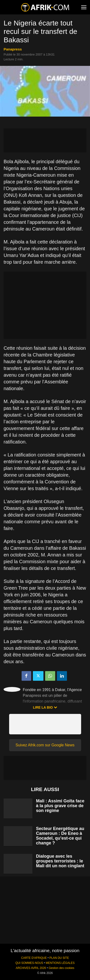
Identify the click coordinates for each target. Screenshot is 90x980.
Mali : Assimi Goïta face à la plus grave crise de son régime (60, 806)
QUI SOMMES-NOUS (29, 963)
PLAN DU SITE (59, 958)
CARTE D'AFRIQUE (34, 958)
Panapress (13, 49)
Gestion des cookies (61, 968)
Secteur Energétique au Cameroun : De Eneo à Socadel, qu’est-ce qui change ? (60, 836)
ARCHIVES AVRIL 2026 (31, 968)
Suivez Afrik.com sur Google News (45, 745)
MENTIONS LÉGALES (60, 963)
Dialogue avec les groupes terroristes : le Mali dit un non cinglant (60, 861)
